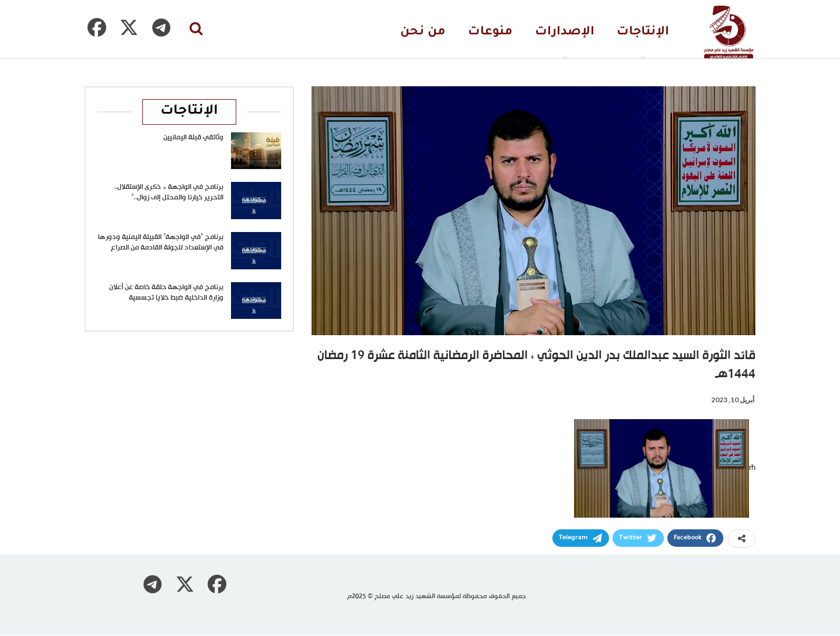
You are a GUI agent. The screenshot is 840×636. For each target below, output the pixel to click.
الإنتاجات (643, 32)
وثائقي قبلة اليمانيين (193, 138)
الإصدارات (565, 32)
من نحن (423, 32)
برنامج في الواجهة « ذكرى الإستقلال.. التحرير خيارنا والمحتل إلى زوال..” (169, 192)
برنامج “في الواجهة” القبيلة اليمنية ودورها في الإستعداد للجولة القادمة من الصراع (161, 243)
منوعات (490, 32)
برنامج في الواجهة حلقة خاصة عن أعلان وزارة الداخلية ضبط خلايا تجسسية (166, 293)
